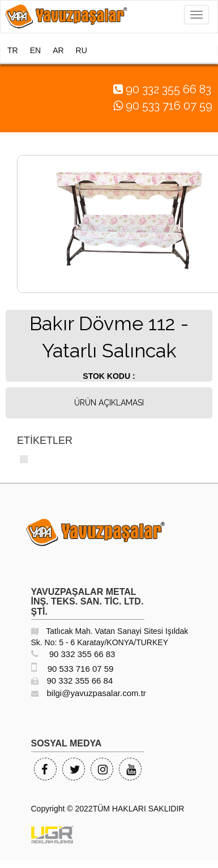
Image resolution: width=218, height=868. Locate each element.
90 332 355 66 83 (73, 654)
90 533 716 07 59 (72, 669)
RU (82, 50)
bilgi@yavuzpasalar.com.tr (89, 693)
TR (13, 50)
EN (35, 50)
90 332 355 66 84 (72, 681)
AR (58, 50)
